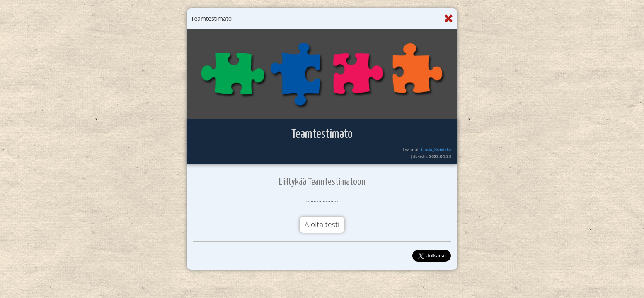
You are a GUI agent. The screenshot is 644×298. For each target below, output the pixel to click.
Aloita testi (322, 224)
